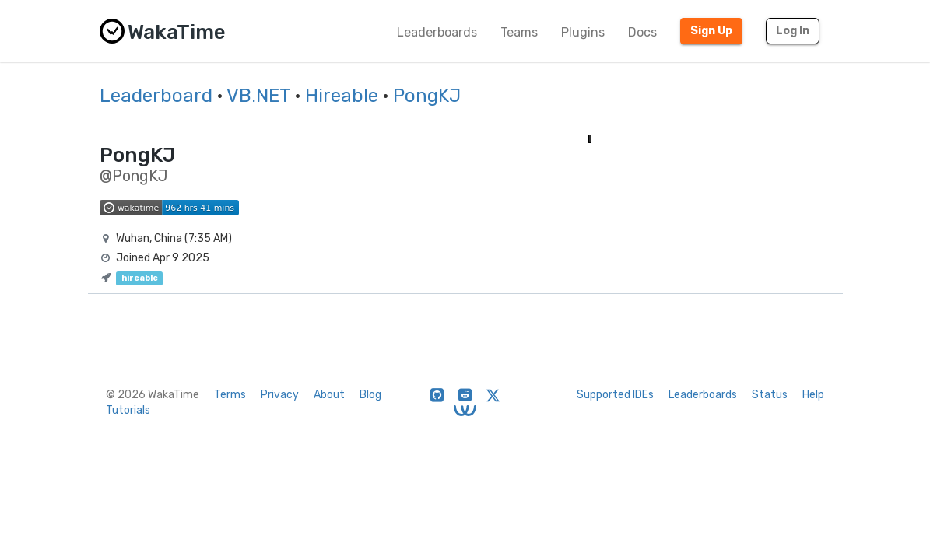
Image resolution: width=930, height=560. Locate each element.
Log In (793, 31)
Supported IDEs (615, 395)
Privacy (280, 395)
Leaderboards (437, 32)
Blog (370, 395)
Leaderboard (156, 96)
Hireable (342, 96)
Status (770, 395)
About (329, 395)
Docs (642, 32)
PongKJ (427, 96)
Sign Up (711, 31)
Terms (230, 395)
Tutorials (128, 410)
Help (813, 395)
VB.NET (258, 96)
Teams (519, 32)
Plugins (583, 32)
